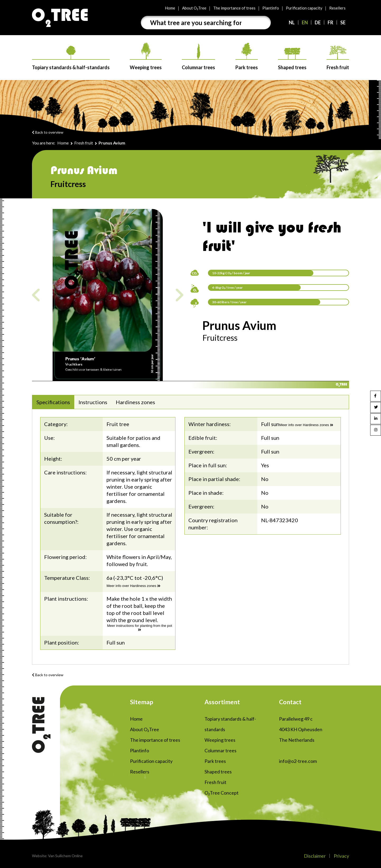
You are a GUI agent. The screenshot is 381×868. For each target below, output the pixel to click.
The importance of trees (234, 8)
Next (180, 295)
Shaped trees (292, 59)
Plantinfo (271, 8)
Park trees (247, 57)
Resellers (337, 8)
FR (330, 22)
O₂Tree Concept (222, 793)
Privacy (341, 856)
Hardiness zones (135, 402)
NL (292, 22)
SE (343, 22)
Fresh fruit (338, 58)
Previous (36, 295)
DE (318, 22)
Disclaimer (315, 856)
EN (305, 22)
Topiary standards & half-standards (71, 58)
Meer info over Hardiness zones (133, 586)
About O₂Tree (194, 8)
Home (170, 8)
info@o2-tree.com (298, 761)
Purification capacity (304, 8)
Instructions (93, 402)
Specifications (53, 402)
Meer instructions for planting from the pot (140, 628)
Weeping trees (146, 56)
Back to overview (48, 132)
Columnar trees (198, 57)
